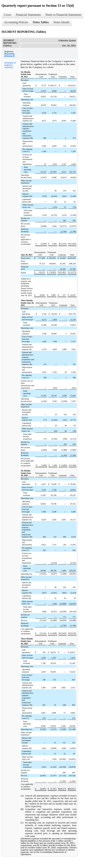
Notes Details (62, 22)
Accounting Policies (16, 22)
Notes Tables (41, 22)
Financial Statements (28, 15)
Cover (8, 15)
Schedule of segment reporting (10, 65)
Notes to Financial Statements (63, 15)
